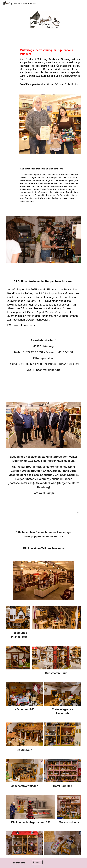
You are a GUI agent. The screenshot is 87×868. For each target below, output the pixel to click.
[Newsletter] (37, 862)
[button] (78, 513)
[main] (50, 66)
